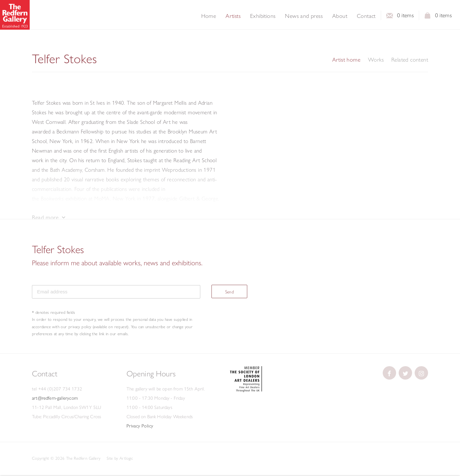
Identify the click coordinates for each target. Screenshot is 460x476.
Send (230, 292)
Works (376, 60)
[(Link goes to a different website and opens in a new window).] (246, 390)
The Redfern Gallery (15, 15)
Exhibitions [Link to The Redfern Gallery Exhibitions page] (263, 16)
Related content (410, 60)
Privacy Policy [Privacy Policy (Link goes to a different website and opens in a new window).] (140, 426)
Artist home (346, 60)
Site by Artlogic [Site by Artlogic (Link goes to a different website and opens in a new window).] (120, 458)
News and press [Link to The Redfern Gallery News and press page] (304, 16)
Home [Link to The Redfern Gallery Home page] (209, 16)
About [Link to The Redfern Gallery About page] (340, 16)
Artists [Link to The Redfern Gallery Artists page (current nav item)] (233, 16)
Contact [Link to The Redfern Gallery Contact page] (366, 16)
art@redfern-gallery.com (55, 398)
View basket (428, 17)
